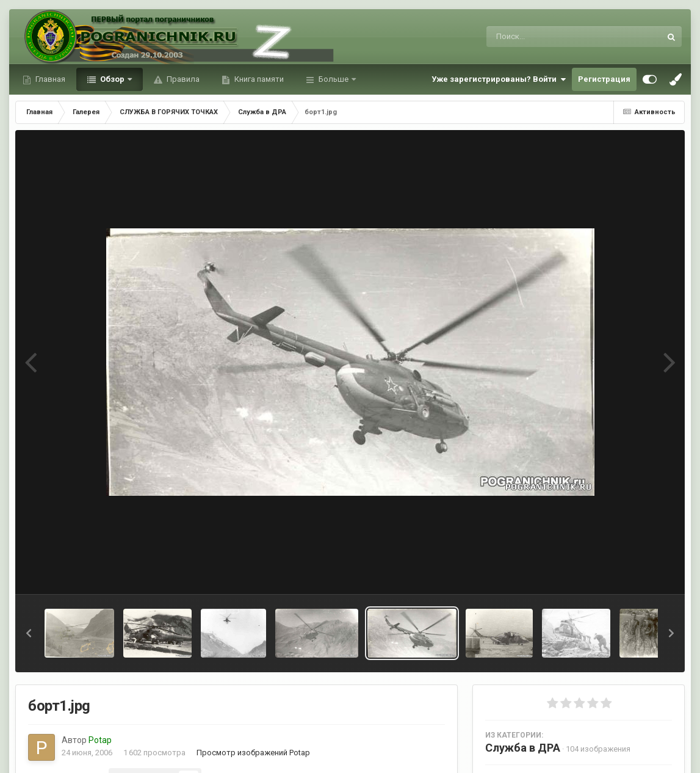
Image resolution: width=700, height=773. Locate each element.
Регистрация (604, 79)
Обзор (112, 79)
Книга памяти (258, 79)
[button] (29, 633)
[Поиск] (551, 37)
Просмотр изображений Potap (253, 753)
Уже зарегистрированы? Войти (499, 79)
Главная (49, 79)
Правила (182, 79)
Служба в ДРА (523, 748)
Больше (334, 79)
